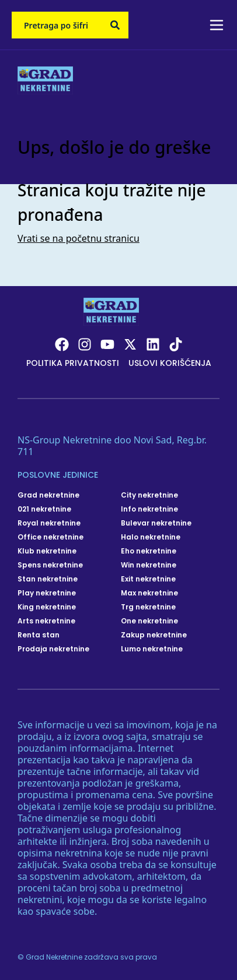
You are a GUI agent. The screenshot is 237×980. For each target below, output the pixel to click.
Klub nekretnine (47, 551)
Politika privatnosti (73, 363)
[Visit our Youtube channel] (107, 344)
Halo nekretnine (151, 537)
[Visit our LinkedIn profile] (153, 344)
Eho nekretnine (149, 551)
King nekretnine (47, 607)
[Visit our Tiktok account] (176, 344)
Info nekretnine (149, 509)
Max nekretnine (149, 593)
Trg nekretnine (148, 607)
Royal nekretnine (49, 523)
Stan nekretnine (48, 579)
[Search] (115, 25)
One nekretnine (149, 621)
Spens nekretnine (50, 565)
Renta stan (39, 635)
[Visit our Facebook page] (62, 344)
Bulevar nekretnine (156, 523)
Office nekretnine (50, 537)
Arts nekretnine (46, 621)
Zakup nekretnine (154, 635)
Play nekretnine (47, 593)
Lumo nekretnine (152, 649)
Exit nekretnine (148, 579)
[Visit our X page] (130, 344)
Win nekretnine (149, 565)
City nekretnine (149, 495)
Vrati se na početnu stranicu (79, 238)
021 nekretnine (44, 509)
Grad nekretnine (48, 495)
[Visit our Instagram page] (85, 344)
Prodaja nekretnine (53, 649)
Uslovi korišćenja (170, 363)
